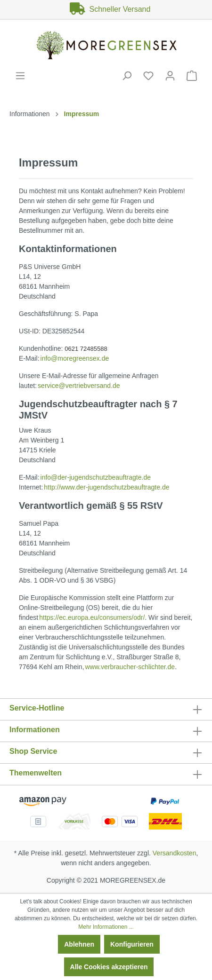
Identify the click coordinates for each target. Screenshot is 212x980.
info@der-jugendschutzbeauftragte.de (96, 477)
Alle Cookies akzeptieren (109, 967)
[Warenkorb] (192, 76)
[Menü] (20, 76)
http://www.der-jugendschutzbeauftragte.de (106, 487)
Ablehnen (79, 944)
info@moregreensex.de (75, 358)
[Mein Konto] (170, 76)
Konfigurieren (132, 944)
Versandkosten (175, 853)
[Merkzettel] (148, 76)
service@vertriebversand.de (79, 386)
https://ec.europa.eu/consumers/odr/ (92, 617)
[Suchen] (127, 76)
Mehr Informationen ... (106, 927)
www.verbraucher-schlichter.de (130, 667)
